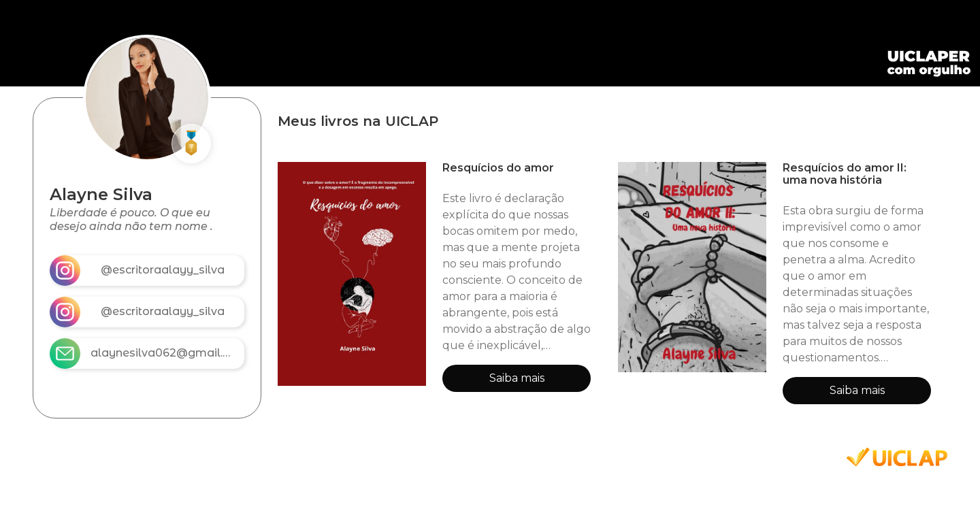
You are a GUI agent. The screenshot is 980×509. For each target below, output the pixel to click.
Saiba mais (517, 378)
